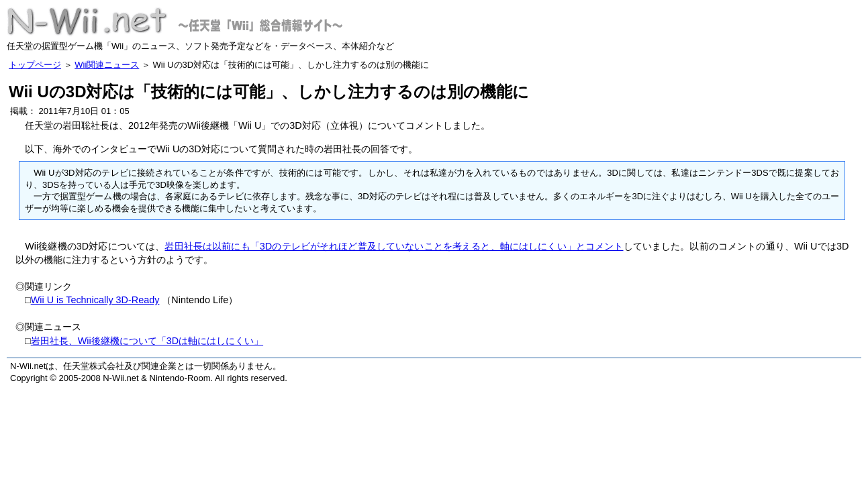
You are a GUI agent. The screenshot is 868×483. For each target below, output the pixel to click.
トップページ (35, 65)
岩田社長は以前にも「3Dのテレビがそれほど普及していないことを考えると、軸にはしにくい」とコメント (394, 246)
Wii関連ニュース (107, 65)
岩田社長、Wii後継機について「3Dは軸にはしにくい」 (147, 341)
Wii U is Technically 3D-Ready (95, 300)
